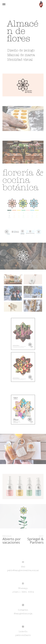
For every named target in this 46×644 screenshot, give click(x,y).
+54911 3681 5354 (23, 592)
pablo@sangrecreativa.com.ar (23, 570)
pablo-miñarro (23, 635)
